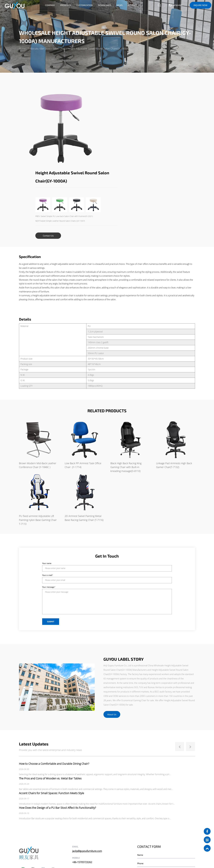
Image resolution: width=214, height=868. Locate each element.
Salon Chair (59, 49)
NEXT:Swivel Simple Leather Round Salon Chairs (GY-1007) (138, 138)
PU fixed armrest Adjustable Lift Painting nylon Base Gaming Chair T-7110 (38, 445)
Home (22, 49)
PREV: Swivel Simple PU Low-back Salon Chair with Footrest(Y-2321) (142, 134)
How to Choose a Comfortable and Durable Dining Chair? (54, 688)
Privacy (95, 858)
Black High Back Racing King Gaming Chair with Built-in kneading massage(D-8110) (126, 392)
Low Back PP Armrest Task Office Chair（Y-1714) (83, 390)
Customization (84, 5)
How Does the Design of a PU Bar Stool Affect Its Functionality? (57, 732)
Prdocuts (66, 5)
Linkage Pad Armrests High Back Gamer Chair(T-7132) (174, 390)
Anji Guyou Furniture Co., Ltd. (45, 850)
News (120, 5)
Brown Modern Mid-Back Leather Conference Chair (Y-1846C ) (38, 390)
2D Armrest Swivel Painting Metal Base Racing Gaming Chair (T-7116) (84, 443)
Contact (132, 5)
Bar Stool (45, 49)
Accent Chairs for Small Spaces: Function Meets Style (52, 718)
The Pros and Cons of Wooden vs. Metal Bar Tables (50, 703)
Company (50, 5)
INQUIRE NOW (200, 5)
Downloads (105, 5)
